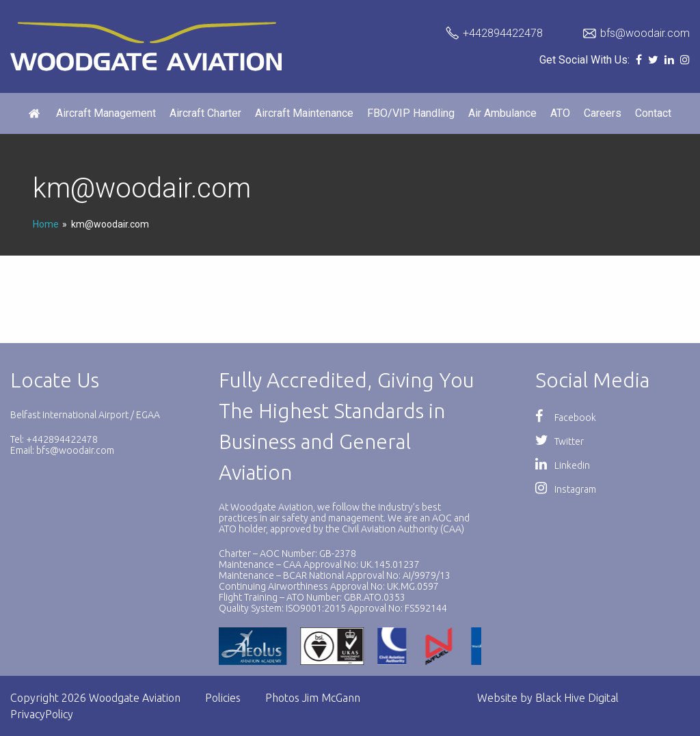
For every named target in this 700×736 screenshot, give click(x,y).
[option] (341, 646)
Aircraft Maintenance (304, 113)
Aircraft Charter (205, 113)
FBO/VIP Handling (411, 113)
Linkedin (563, 465)
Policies (223, 698)
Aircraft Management (106, 113)
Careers (603, 113)
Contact (653, 113)
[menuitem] (36, 114)
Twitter (560, 441)
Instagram (566, 489)
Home (46, 224)
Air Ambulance (502, 113)
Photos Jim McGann (313, 698)
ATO (560, 113)
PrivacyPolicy (42, 714)
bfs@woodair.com (645, 33)
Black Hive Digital (577, 698)
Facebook (566, 418)
